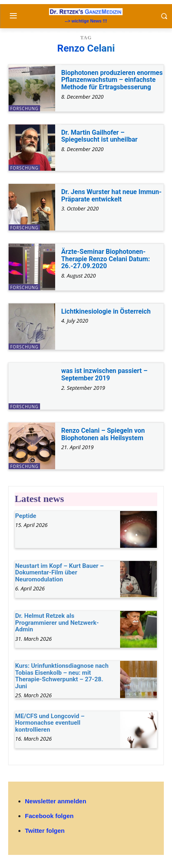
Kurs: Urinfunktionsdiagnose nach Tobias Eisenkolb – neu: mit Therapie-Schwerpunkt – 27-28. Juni (62, 676)
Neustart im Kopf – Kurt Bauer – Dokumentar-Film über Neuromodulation (59, 573)
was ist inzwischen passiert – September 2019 (104, 374)
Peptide (26, 516)
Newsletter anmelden (56, 801)
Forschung (24, 108)
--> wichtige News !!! (86, 21)
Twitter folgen (45, 831)
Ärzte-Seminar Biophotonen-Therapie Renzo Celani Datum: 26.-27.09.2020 (106, 259)
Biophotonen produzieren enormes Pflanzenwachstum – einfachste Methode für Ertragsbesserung (112, 80)
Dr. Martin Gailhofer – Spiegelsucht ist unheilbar (99, 136)
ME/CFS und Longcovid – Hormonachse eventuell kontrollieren (50, 723)
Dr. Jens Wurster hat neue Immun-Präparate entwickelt (112, 196)
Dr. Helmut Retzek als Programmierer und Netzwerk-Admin (57, 623)
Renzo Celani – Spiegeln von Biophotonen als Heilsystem (103, 434)
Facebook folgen (49, 816)
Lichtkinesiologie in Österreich (106, 311)
